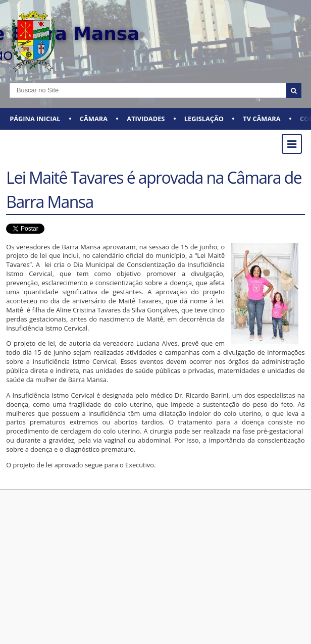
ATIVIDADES (146, 119)
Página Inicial (35, 119)
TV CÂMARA (262, 119)
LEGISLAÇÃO (204, 119)
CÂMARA (94, 119)
